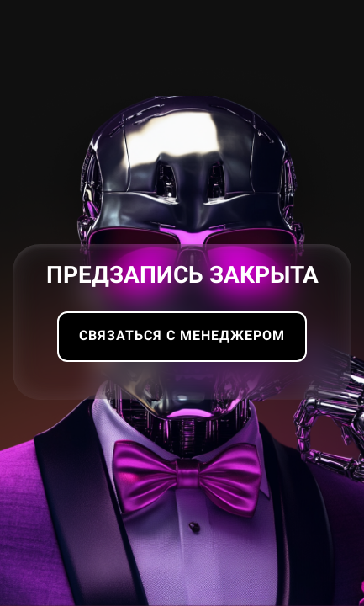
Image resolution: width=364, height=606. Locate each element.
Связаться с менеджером (182, 335)
